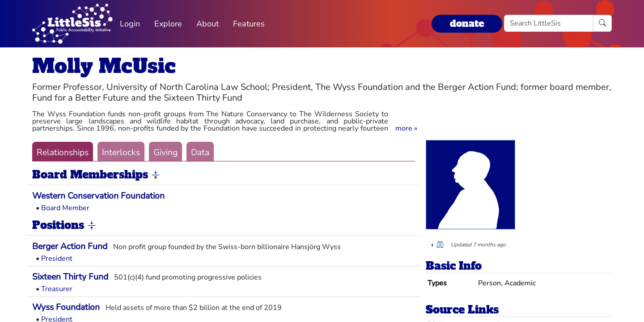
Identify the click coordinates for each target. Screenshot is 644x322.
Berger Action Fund (70, 246)
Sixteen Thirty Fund (70, 277)
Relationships (63, 153)
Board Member (65, 208)
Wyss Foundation (66, 307)
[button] (406, 128)
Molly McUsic (104, 66)
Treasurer (57, 289)
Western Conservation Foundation (98, 196)
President (57, 258)
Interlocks (121, 153)
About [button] (208, 24)
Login (130, 24)
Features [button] (249, 24)
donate (467, 23)
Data (200, 153)
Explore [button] (168, 24)
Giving (165, 153)
